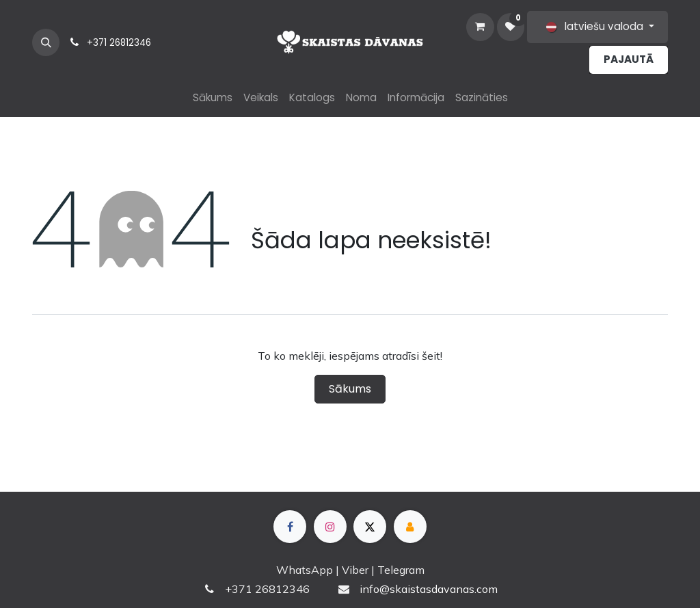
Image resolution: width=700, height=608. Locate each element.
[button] (46, 42)
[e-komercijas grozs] (480, 27)
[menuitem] (213, 98)
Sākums (350, 389)
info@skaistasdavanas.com (429, 589)
